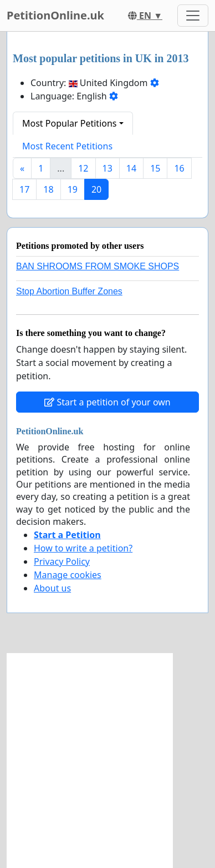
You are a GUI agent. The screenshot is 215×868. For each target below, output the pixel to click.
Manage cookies (68, 575)
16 (179, 168)
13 (107, 168)
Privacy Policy (62, 561)
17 (24, 189)
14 (131, 168)
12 (83, 168)
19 (73, 189)
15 (155, 168)
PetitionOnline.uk (55, 15)
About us (52, 588)
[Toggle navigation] (193, 16)
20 (96, 189)
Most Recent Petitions (67, 146)
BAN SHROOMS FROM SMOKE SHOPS (98, 266)
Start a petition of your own (107, 402)
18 (48, 189)
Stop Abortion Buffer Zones (69, 291)
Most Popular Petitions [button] (70, 123)
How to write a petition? (83, 548)
